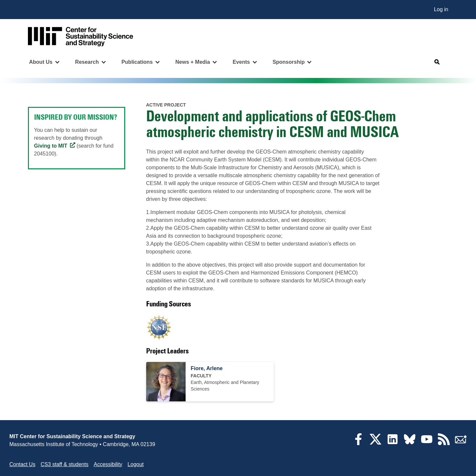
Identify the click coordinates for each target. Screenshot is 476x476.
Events (241, 62)
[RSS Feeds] (444, 443)
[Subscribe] (461, 443)
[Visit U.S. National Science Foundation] (159, 327)
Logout (136, 464)
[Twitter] (375, 443)
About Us (41, 62)
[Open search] (437, 62)
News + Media (193, 62)
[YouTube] (427, 443)
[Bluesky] (410, 443)
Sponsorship (289, 62)
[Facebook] (358, 443)
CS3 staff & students (65, 464)
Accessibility (108, 464)
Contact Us (23, 464)
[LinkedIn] (393, 443)
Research (87, 62)
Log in (441, 9)
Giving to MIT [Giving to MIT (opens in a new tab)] (51, 146)
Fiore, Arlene (207, 368)
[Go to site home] (80, 37)
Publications (137, 62)
